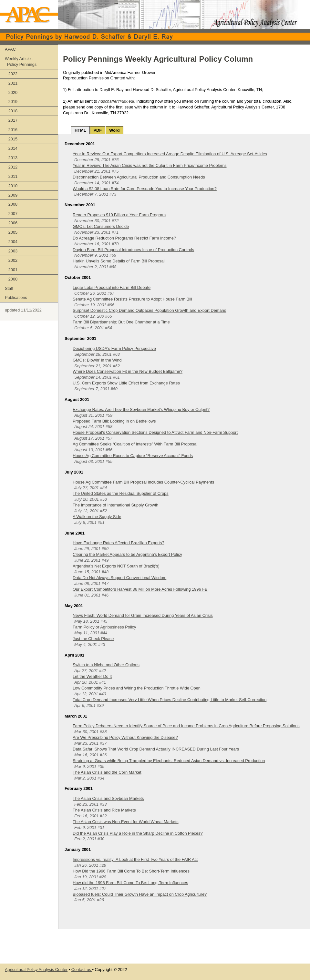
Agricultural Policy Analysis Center (36, 970)
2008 (11, 204)
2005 (11, 232)
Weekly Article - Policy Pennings (21, 61)
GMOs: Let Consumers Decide (101, 226)
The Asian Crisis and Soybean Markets (108, 798)
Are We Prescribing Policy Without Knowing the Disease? (125, 737)
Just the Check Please (93, 639)
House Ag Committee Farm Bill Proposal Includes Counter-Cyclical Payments (143, 482)
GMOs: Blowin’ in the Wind (97, 360)
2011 (11, 176)
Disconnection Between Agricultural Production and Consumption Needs (139, 177)
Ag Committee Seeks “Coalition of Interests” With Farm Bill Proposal (135, 444)
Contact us (82, 970)
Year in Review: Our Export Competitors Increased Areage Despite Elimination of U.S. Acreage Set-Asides (170, 154)
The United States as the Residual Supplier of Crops (121, 493)
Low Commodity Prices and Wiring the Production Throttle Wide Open (137, 688)
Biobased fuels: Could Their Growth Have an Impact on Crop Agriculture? (140, 894)
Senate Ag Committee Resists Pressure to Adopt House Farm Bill (132, 299)
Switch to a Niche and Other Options (106, 665)
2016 (11, 130)
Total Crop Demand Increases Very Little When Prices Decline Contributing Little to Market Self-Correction (170, 700)
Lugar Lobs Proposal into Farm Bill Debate (112, 287)
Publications (16, 297)
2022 (11, 74)
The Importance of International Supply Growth (115, 505)
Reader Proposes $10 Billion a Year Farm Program (119, 215)
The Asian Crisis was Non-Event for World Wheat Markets (126, 822)
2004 (11, 242)
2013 (11, 158)
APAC (10, 49)
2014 (11, 148)
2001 (11, 270)
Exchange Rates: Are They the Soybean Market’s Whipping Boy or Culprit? (141, 409)
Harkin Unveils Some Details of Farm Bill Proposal (119, 261)
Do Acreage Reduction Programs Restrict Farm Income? (124, 238)
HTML (80, 130)
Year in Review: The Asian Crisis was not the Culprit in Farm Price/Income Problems (150, 165)
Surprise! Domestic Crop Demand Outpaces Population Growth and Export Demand (150, 310)
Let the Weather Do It (92, 676)
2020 (11, 92)
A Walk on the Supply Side (97, 517)
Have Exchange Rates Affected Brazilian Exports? (119, 543)
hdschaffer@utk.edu (117, 101)
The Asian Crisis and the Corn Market (107, 772)
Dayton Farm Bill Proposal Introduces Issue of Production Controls (133, 250)
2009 (11, 195)
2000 (11, 279)
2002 (11, 260)
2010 (11, 186)
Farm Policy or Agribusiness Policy (104, 627)
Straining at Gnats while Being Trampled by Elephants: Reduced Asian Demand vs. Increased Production (169, 761)
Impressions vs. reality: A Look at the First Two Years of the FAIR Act (135, 859)
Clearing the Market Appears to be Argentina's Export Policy (127, 554)
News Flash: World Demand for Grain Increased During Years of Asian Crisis (143, 615)
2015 (11, 139)
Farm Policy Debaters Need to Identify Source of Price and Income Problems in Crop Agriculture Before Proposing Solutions (186, 726)
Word (114, 130)
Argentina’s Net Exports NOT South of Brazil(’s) (116, 566)
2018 (11, 111)
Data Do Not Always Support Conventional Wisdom (119, 578)
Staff (9, 288)
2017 (11, 120)
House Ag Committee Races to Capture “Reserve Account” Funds (133, 456)
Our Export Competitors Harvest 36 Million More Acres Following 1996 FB (140, 589)
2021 (11, 83)
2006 (11, 223)
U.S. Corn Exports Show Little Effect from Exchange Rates (126, 383)
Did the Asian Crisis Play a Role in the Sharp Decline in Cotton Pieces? (138, 833)
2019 (11, 102)
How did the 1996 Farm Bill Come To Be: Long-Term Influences (130, 883)
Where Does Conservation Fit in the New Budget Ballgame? (128, 371)
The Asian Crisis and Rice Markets (104, 810)
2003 (11, 251)
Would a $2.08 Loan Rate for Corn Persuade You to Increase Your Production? (145, 189)
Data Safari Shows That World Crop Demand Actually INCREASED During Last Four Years (156, 749)
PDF (98, 130)
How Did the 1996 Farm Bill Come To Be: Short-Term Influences (131, 871)
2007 (11, 214)
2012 (11, 167)
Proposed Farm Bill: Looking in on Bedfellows (114, 421)
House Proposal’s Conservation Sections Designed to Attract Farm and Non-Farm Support (155, 432)
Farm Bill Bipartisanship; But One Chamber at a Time (121, 322)
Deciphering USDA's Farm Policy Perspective (114, 348)
